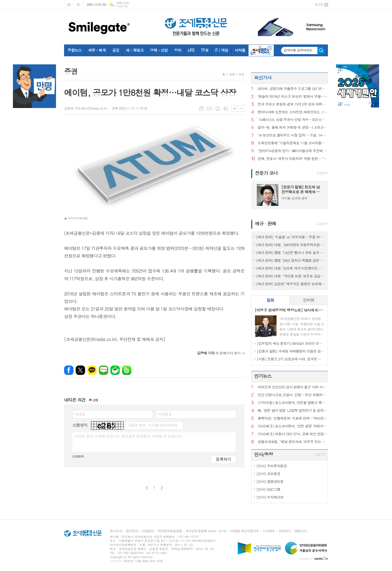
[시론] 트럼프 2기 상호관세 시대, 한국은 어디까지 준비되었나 (291, 359)
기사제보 (269, 531)
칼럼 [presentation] (270, 300)
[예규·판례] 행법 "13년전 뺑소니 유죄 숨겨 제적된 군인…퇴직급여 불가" (291, 253)
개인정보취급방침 (170, 531)
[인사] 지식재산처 (270, 497)
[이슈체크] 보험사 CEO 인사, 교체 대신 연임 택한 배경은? (293, 434)
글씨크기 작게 (241, 108)
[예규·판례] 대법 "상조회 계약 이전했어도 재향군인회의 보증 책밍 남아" (291, 268)
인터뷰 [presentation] (309, 300)
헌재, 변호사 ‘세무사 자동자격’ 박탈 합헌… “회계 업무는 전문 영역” (293, 159)
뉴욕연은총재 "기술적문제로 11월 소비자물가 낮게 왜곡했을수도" (293, 143)
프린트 (218, 109)
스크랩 (226, 109)
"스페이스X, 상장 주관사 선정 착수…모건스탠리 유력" (293, 120)
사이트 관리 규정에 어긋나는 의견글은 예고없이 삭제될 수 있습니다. (129, 436)
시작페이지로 (69, 5)
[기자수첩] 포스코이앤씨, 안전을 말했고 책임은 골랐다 (293, 403)
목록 (201, 109)
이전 (147, 488)
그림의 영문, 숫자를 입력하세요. (153, 425)
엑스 (80, 370)
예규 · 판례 (265, 224)
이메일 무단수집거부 (245, 531)
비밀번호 (165, 414)
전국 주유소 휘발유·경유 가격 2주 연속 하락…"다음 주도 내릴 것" (293, 104)
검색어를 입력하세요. (298, 50)
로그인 (319, 4)
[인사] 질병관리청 (270, 481)
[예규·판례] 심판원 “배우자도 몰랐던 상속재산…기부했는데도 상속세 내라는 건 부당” (291, 284)
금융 (116, 50)
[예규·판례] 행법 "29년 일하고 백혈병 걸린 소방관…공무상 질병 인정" (291, 260)
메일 (209, 109)
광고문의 (132, 531)
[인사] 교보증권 (268, 474)
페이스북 (69, 370)
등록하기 (223, 459)
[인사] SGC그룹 (268, 489)
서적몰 (240, 50)
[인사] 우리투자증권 (272, 466)
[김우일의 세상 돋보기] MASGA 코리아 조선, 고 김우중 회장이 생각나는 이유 (291, 343)
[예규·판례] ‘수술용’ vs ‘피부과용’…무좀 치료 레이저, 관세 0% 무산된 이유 (291, 237)
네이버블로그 (104, 370)
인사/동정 (264, 454)
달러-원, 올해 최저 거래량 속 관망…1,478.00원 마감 (293, 128)
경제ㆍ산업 (159, 50)
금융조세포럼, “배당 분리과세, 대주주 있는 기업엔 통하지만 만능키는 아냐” (293, 442)
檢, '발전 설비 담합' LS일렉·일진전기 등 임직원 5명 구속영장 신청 (293, 411)
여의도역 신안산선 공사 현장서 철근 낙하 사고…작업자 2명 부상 (293, 387)
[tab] (270, 300)
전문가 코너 (266, 173)
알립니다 (301, 531)
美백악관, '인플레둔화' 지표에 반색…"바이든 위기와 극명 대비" (293, 418)
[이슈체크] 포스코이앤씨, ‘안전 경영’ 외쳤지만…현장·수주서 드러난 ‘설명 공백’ (293, 426)
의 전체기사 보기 (219, 353)
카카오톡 (92, 370)
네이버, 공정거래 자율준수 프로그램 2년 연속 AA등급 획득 (293, 89)
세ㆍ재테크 (135, 50)
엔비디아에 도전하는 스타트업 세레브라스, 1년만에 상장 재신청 (293, 112)
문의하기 (285, 531)
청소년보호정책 (206, 531)
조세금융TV (261, 50)
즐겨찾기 (78, 5)
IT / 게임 (221, 50)
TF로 (205, 50)
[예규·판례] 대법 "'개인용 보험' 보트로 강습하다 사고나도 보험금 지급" (291, 276)
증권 (241, 74)
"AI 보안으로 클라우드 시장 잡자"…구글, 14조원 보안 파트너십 (293, 135)
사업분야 (148, 531)
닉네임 (80, 414)
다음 (162, 488)
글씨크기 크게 (235, 108)
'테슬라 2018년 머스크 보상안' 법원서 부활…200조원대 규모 (293, 97)
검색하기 (321, 51)
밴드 (127, 370)
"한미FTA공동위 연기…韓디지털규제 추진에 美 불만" (293, 151)
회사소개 (116, 531)
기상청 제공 (122, 6)
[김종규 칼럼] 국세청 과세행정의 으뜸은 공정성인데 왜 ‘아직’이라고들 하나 (291, 351)
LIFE (191, 50)
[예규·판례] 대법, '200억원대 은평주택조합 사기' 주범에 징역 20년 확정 (291, 245)
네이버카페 (115, 370)
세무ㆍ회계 (97, 50)
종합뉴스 (75, 50)
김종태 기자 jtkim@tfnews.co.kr (85, 108)
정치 (178, 50)
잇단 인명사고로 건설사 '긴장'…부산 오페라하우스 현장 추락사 (293, 395)
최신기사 (263, 78)
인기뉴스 (263, 376)
